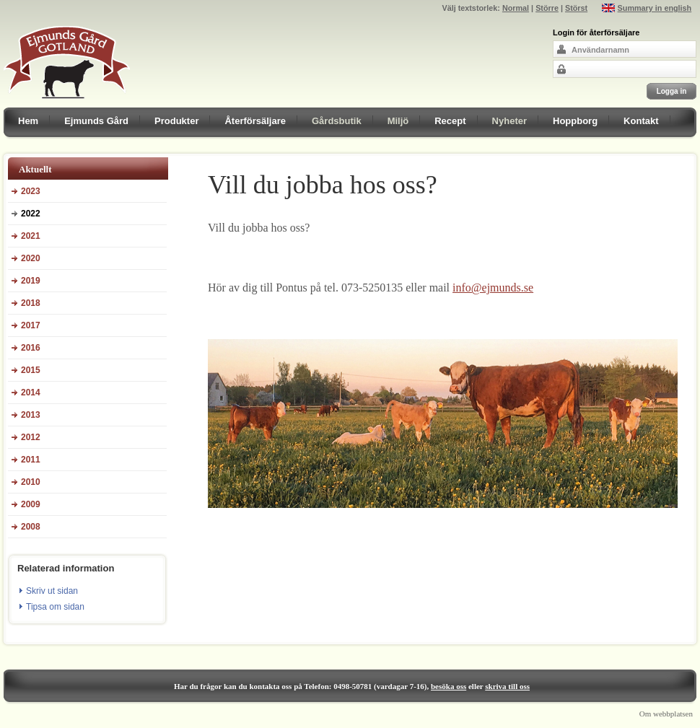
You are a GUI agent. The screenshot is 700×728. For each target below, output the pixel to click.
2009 (31, 504)
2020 (31, 258)
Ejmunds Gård (96, 121)
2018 (31, 303)
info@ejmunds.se (493, 288)
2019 (31, 281)
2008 (31, 527)
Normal (516, 8)
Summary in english (655, 8)
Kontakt (641, 121)
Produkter (176, 121)
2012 (31, 437)
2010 (31, 482)
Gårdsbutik (337, 121)
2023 (31, 191)
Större (547, 8)
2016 (31, 348)
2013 (31, 415)
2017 (31, 325)
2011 (31, 460)
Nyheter (509, 121)
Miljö (398, 121)
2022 (31, 214)
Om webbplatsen (666, 714)
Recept (450, 121)
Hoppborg (575, 121)
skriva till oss (507, 686)
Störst (576, 8)
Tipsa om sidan (55, 607)
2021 (31, 236)
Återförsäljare (255, 121)
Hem (28, 121)
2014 (31, 392)
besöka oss (449, 686)
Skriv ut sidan (52, 591)
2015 (31, 370)
